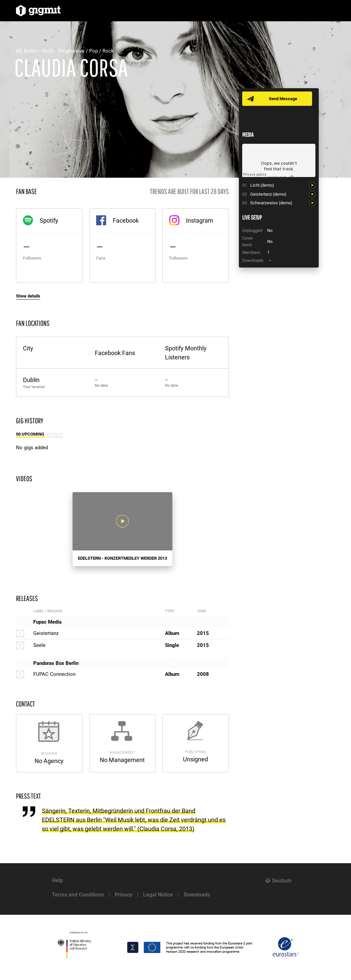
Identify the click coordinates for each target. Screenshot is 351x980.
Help (57, 880)
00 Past (55, 434)
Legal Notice (158, 895)
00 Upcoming (31, 434)
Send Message (283, 99)
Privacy (124, 895)
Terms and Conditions (78, 895)
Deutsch (282, 881)
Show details (28, 296)
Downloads (197, 895)
